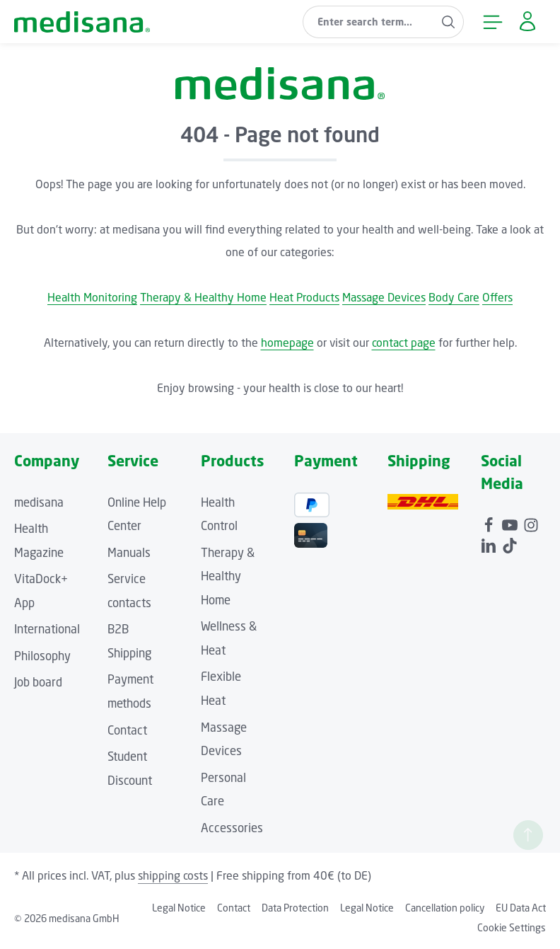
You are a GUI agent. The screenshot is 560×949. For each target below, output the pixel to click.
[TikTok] (510, 543)
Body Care (454, 297)
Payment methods (130, 691)
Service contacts (129, 591)
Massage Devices (384, 297)
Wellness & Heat (229, 638)
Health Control (219, 514)
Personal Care (223, 790)
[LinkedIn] (490, 543)
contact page (404, 343)
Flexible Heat (221, 689)
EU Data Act (521, 908)
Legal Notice (179, 908)
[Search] (449, 22)
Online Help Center (137, 514)
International (47, 629)
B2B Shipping (129, 641)
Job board (38, 682)
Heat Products (304, 297)
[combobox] (368, 22)
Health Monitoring (92, 297)
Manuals (129, 553)
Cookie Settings (512, 927)
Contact (127, 730)
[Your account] (527, 22)
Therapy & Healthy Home (203, 297)
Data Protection (295, 908)
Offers (497, 297)
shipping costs (173, 875)
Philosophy (42, 656)
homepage (287, 343)
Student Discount (130, 769)
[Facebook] (490, 523)
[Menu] (492, 22)
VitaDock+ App (41, 591)
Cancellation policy (445, 908)
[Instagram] (531, 523)
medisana (39, 502)
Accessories (232, 828)
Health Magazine (39, 541)
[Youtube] (511, 523)
